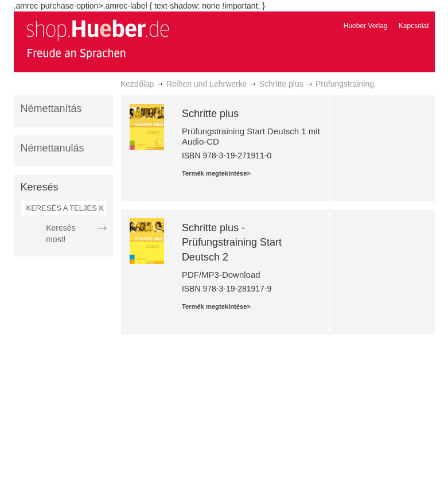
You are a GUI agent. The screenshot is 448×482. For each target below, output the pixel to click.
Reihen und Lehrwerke (207, 84)
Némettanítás (51, 108)
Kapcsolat (414, 26)
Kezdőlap (137, 84)
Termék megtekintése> (216, 173)
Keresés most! (61, 234)
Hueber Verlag (366, 26)
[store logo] (98, 39)
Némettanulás (52, 148)
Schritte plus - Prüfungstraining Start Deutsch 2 (232, 242)
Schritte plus (281, 84)
